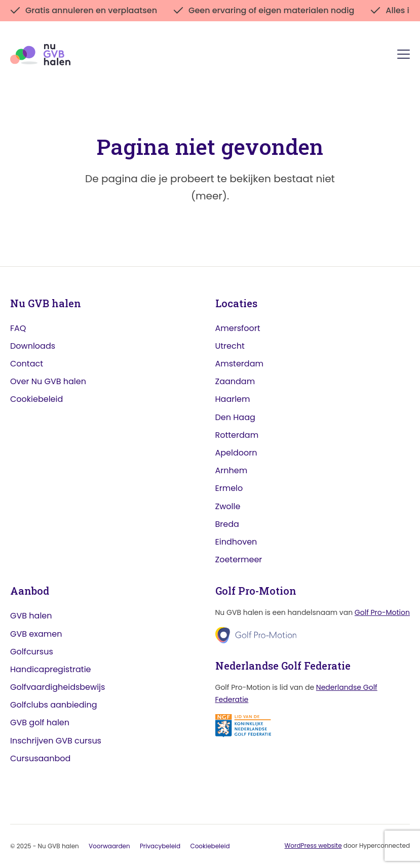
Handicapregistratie (51, 669)
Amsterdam (239, 364)
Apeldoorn (236, 453)
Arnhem (232, 470)
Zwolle (228, 506)
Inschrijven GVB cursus (56, 741)
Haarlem (233, 399)
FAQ (18, 328)
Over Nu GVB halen (48, 381)
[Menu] (404, 56)
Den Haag (235, 417)
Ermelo (229, 488)
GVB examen (36, 634)
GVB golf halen (40, 722)
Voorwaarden (109, 846)
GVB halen (31, 616)
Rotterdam (237, 435)
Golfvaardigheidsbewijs (58, 687)
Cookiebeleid (36, 399)
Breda (227, 524)
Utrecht (230, 346)
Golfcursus (32, 652)
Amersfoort (238, 328)
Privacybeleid (160, 846)
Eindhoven (236, 542)
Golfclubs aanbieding (54, 705)
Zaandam (235, 381)
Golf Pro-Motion (382, 612)
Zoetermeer (239, 560)
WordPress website (313, 845)
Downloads (33, 346)
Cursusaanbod (40, 758)
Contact (27, 364)
